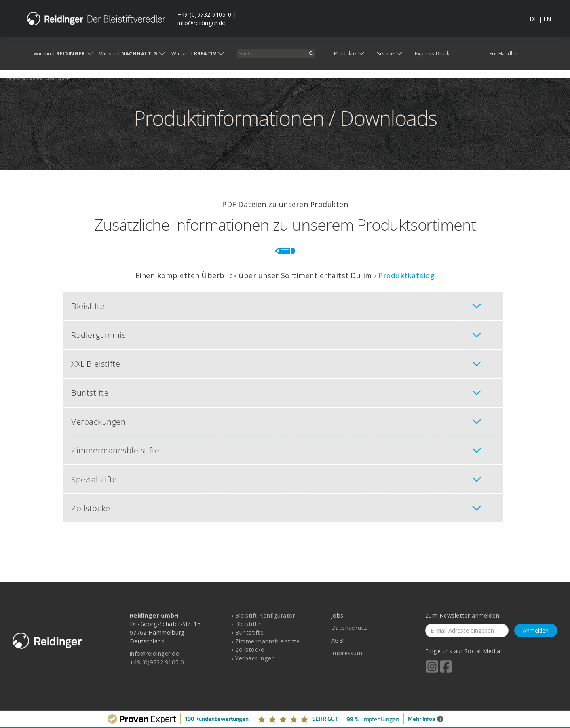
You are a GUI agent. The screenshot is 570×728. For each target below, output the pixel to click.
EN (547, 19)
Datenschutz (349, 628)
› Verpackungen (253, 658)
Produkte (345, 53)
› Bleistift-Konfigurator (263, 615)
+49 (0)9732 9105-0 (204, 14)
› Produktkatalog (404, 275)
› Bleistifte (246, 624)
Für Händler (503, 53)
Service (386, 53)
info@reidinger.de (201, 23)
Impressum (347, 653)
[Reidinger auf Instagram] (432, 672)
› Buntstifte (248, 632)
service (36, 79)
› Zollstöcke (248, 649)
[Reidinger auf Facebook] (446, 672)
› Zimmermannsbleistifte (266, 641)
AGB (337, 640)
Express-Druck (432, 53)
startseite (16, 79)
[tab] (283, 306)
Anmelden (536, 630)
